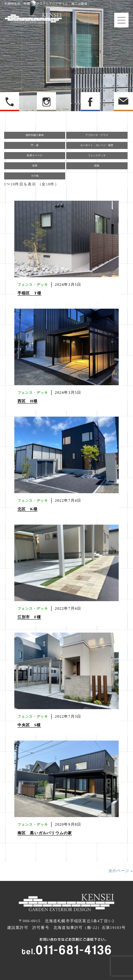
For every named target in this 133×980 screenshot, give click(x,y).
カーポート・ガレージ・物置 (97, 145)
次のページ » (121, 871)
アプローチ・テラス (97, 135)
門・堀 (35, 145)
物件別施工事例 (35, 135)
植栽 (97, 166)
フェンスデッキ (97, 155)
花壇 (35, 166)
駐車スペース (35, 155)
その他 (35, 176)
